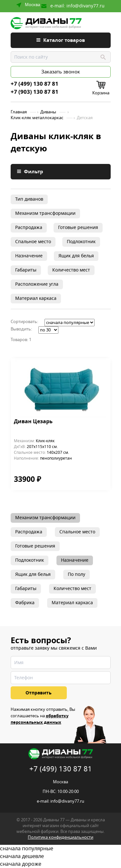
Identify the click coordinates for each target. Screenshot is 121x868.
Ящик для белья (76, 256)
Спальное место (33, 242)
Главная (19, 112)
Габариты (26, 270)
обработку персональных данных (40, 719)
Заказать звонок (61, 72)
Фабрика (25, 603)
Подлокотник (81, 242)
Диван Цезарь (33, 422)
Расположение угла (37, 284)
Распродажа (29, 228)
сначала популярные (60, 849)
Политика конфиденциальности (60, 837)
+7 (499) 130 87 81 (35, 84)
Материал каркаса (36, 298)
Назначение (29, 256)
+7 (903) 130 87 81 (35, 92)
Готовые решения (78, 228)
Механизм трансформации (45, 213)
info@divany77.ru (86, 6)
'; (70, 323)
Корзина (101, 93)
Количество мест (71, 270)
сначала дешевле (60, 856)
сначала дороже (60, 864)
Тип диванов (29, 199)
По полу (76, 574)
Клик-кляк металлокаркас (37, 118)
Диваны (48, 112)
